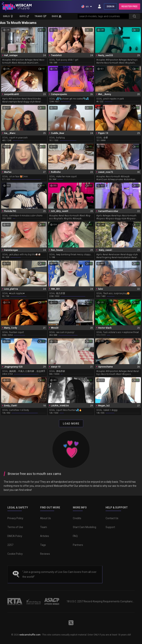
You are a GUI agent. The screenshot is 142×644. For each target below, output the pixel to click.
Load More (71, 424)
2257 (10, 545)
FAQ (75, 536)
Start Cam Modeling (84, 527)
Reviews (45, 554)
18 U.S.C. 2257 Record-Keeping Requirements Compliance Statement (101, 601)
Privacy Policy (15, 518)
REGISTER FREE (130, 6)
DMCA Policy (15, 536)
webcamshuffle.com (30, 635)
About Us (45, 518)
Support (110, 527)
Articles (45, 536)
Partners (78, 545)
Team (44, 527)
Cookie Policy (15, 554)
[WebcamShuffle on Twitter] (71, 623)
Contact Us (112, 518)
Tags (43, 545)
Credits (77, 518)
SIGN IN (110, 6)
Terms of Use (15, 527)
